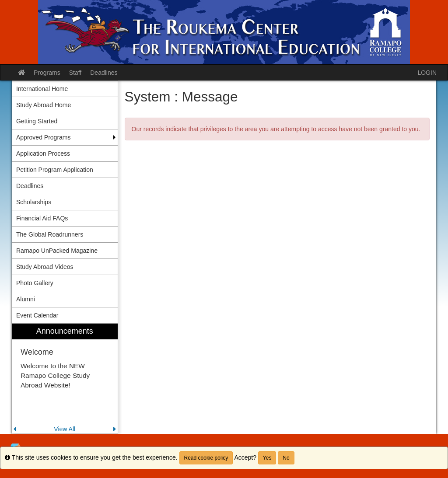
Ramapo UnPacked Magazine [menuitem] (57, 251)
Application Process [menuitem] (43, 154)
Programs (47, 73)
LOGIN (427, 73)
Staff (75, 73)
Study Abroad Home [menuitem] (44, 105)
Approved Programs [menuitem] (44, 137)
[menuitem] (65, 379)
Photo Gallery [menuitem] (35, 283)
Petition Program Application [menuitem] (55, 170)
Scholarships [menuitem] (34, 202)
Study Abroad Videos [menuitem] (45, 267)
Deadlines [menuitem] (30, 186)
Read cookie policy (206, 458)
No (286, 458)
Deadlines (104, 73)
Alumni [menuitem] (26, 299)
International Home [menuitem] (42, 89)
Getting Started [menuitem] (37, 121)
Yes (267, 458)
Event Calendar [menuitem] (37, 315)
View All (65, 429)
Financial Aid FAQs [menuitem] (42, 218)
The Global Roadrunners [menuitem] (50, 234)
